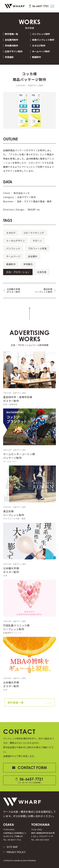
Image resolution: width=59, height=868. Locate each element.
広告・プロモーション (18, 272)
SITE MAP (12, 847)
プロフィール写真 (37, 248)
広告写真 (42, 272)
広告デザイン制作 (14, 51)
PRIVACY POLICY (16, 852)
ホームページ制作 (41, 51)
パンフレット (13, 248)
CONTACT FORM (29, 768)
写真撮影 (9, 57)
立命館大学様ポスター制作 (13, 291)
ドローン (37, 241)
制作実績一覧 (11, 34)
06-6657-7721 (39, 6)
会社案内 (33, 256)
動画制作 (37, 57)
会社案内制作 (11, 40)
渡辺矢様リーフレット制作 (44, 291)
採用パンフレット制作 (43, 40)
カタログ (11, 233)
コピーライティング (34, 233)
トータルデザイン (16, 241)
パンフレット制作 (41, 34)
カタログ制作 (39, 46)
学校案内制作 (11, 46)
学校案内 (28, 264)
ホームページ (13, 256)
